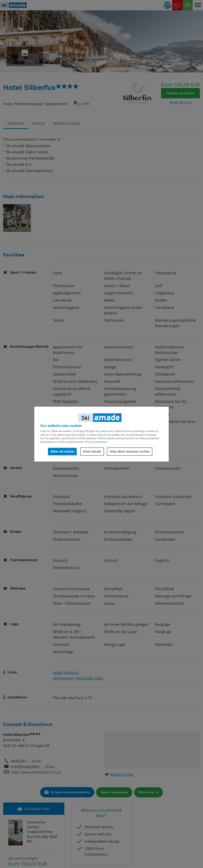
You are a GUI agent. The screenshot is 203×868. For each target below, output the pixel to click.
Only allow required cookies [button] (130, 452)
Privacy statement (96, 442)
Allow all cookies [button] (62, 452)
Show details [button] (92, 452)
